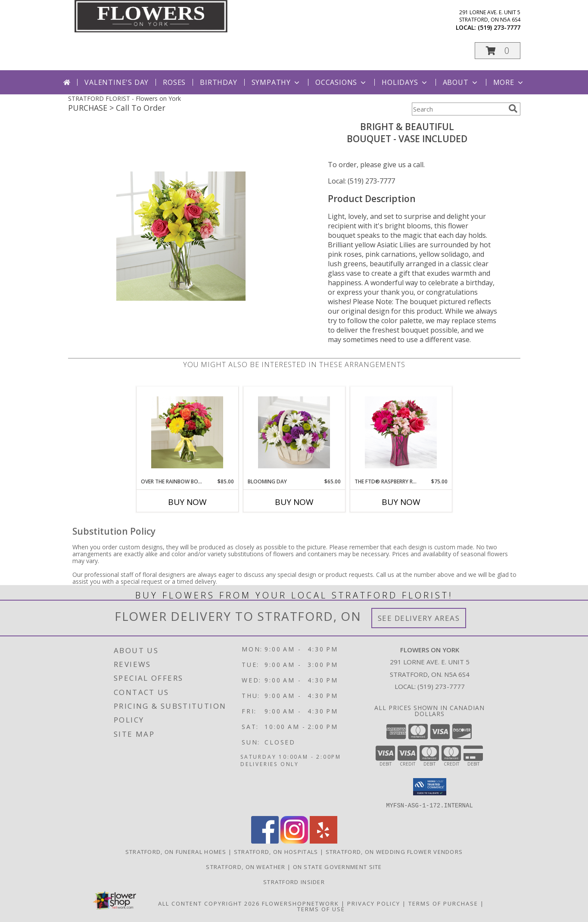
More (509, 82)
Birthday (218, 82)
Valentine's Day (117, 82)
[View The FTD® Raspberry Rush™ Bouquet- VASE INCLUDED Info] (401, 432)
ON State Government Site (338, 866)
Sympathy (276, 82)
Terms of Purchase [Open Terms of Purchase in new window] (443, 903)
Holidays (405, 82)
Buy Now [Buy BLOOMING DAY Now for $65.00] (294, 502)
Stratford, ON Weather (246, 866)
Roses (174, 82)
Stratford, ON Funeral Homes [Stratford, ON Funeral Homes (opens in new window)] (176, 851)
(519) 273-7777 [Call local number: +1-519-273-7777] (499, 27)
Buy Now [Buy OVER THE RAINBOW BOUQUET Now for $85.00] (187, 502)
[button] (498, 51)
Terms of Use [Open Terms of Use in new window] (321, 909)
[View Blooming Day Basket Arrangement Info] (294, 432)
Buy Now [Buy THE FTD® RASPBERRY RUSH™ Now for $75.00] (401, 502)
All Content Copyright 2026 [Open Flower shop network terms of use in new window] (209, 903)
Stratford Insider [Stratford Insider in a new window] (294, 882)
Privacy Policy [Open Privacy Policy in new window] (374, 903)
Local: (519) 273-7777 (361, 181)
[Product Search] (458, 109)
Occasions (341, 82)
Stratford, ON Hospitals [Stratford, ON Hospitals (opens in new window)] (276, 851)
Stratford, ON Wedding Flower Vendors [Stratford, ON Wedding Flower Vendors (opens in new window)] (394, 851)
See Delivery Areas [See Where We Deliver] (419, 618)
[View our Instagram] (294, 841)
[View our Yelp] (324, 841)
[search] (513, 109)
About (461, 82)
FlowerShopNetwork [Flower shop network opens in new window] (300, 903)
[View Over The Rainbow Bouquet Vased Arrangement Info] (187, 432)
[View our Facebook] (265, 841)
